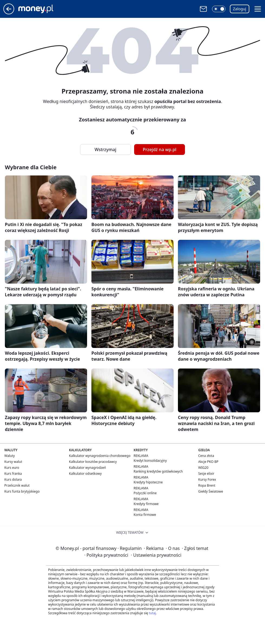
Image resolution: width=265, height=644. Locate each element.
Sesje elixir (206, 474)
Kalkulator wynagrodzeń (87, 468)
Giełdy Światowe (211, 491)
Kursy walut (13, 462)
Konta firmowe (145, 515)
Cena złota (206, 456)
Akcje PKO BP (208, 462)
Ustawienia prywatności (156, 555)
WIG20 (203, 468)
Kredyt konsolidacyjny (150, 461)
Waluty (10, 456)
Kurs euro (12, 468)
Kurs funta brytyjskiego (22, 491)
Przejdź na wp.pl (160, 150)
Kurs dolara (13, 479)
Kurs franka (13, 474)
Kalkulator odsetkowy (85, 474)
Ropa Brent (207, 485)
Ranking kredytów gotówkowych (158, 471)
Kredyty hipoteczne (148, 482)
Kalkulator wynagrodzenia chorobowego (100, 456)
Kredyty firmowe (146, 504)
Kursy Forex (207, 479)
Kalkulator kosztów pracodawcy (93, 462)
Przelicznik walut (17, 485)
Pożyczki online (145, 493)
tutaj (152, 613)
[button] (219, 9)
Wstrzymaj (105, 150)
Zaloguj (240, 9)
